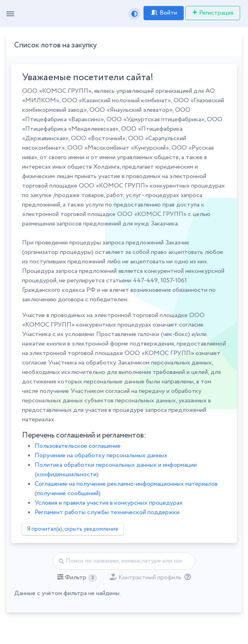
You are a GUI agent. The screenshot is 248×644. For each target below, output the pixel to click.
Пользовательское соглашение (78, 446)
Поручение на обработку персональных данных (101, 455)
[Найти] (124, 561)
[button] (77, 578)
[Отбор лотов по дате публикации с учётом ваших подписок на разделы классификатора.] (186, 577)
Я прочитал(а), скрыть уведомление (73, 529)
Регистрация (213, 13)
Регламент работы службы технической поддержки (107, 512)
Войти (164, 13)
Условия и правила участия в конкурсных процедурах (109, 503)
